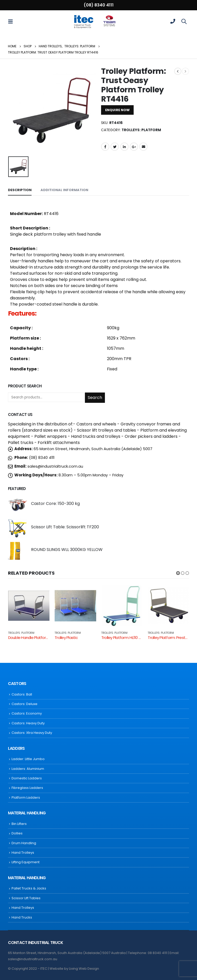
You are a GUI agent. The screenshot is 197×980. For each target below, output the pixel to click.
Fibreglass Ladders (27, 788)
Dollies (17, 833)
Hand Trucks (22, 917)
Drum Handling (24, 843)
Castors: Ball (22, 694)
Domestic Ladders (27, 778)
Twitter (115, 147)
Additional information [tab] (64, 190)
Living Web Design (84, 969)
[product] (18, 505)
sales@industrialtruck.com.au (55, 466)
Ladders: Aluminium (28, 769)
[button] (178, 573)
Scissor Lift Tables (26, 898)
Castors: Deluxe (24, 704)
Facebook (105, 147)
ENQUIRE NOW (117, 110)
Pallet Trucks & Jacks (29, 888)
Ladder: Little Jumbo (28, 759)
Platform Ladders (26, 798)
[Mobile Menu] (12, 21)
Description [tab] (20, 190)
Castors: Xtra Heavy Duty (32, 733)
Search (95, 398)
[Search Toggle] (184, 21)
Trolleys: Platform (141, 130)
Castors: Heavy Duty (28, 723)
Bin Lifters (19, 824)
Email (143, 147)
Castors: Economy (27, 713)
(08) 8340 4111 (99, 5)
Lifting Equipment (26, 862)
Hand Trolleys (23, 853)
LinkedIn (124, 147)
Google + (134, 147)
